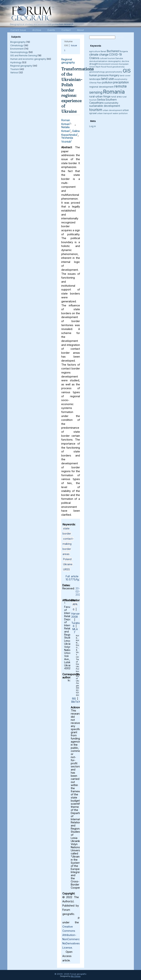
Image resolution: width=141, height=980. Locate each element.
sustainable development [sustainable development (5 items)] (105, 106)
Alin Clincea (76, 976)
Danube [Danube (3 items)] (119, 58)
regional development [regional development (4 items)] (101, 87)
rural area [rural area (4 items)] (116, 97)
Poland (67, 559)
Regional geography (21, 66)
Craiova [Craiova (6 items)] (94, 58)
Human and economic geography (28, 59)
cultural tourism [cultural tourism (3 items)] (107, 58)
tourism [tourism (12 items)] (96, 110)
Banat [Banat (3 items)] (103, 51)
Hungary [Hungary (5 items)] (114, 75)
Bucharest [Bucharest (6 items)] (113, 51)
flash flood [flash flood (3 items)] (101, 67)
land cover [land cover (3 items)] (125, 76)
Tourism (15, 69)
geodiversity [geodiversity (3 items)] (118, 67)
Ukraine (68, 564)
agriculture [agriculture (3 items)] (95, 51)
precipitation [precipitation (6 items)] (121, 82)
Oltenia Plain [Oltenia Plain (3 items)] (95, 83)
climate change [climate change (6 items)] (99, 55)
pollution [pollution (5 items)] (107, 82)
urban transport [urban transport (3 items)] (105, 113)
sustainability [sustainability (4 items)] (111, 103)
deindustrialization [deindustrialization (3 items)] (98, 61)
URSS (66, 569)
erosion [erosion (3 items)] (115, 64)
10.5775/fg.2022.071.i (78, 579)
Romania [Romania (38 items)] (114, 92)
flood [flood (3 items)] (109, 67)
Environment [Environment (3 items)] (105, 64)
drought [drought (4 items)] (94, 64)
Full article (72, 576)
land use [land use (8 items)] (107, 79)
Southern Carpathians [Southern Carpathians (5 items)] (103, 101)
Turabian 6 (77, 624)
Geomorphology (19, 52)
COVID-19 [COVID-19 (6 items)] (115, 55)
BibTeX (76, 702)
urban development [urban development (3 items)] (112, 110)
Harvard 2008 (76, 615)
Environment (17, 49)
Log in (93, 126)
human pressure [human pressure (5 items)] (99, 75)
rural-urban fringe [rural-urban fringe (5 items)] (100, 96)
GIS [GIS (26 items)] (127, 71)
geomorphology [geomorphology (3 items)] (97, 72)
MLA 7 (75, 631)
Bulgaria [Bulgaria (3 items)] (124, 51)
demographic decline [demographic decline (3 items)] (119, 61)
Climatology (17, 45)
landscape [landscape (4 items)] (95, 79)
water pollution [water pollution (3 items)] (120, 113)
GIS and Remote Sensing (24, 55)
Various (14, 72)
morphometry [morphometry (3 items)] (121, 79)
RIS (74, 699)
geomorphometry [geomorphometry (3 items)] (114, 72)
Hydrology (16, 62)
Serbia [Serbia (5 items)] (101, 100)
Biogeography (18, 42)
